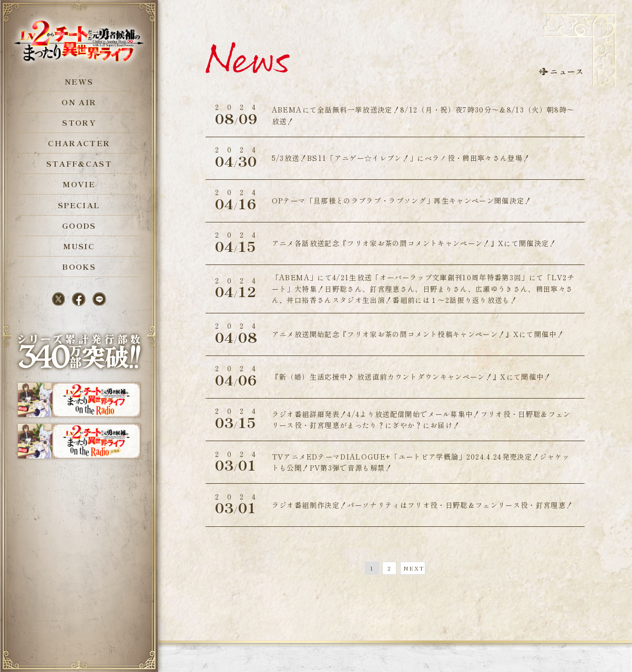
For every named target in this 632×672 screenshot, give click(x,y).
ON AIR (79, 102)
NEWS (79, 81)
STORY (79, 122)
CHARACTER (79, 143)
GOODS (79, 225)
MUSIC (79, 246)
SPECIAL (79, 205)
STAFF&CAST (79, 163)
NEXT (414, 568)
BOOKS (79, 266)
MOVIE (79, 184)
